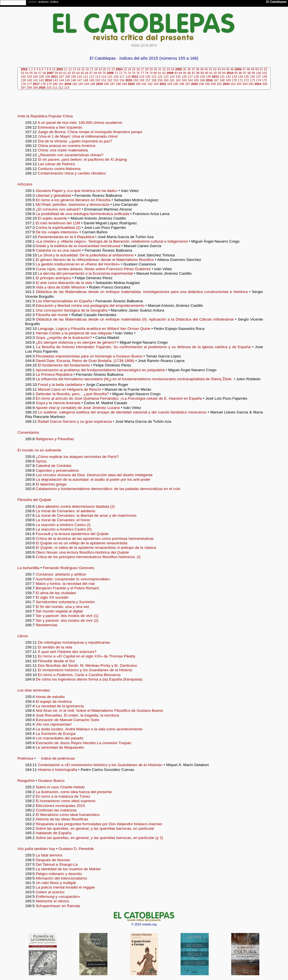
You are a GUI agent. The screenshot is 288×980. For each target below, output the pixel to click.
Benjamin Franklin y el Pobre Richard (67, 588)
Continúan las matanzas (56, 810)
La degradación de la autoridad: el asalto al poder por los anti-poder (93, 479)
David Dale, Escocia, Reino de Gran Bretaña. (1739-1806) (85, 361)
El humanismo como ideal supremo (66, 801)
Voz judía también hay (36, 849)
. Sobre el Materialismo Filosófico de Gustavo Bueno (99, 711)
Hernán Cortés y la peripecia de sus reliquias (74, 333)
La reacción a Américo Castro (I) (63, 525)
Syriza (41, 461)
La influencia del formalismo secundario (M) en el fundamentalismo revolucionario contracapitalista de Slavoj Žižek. (134, 379)
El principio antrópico (53, 278)
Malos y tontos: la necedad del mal (65, 584)
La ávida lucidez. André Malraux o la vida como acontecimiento (89, 729)
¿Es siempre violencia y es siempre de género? (76, 342)
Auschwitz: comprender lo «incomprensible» (73, 579)
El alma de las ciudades (56, 593)
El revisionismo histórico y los (85, 670)
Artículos (25, 184)
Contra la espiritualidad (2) (58, 228)
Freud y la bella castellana (60, 385)
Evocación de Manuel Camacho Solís (67, 720)
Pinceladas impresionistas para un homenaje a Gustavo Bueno (89, 356)
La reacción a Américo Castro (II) (64, 529)
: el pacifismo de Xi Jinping (83, 159)
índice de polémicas (58, 758)
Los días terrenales (34, 690)
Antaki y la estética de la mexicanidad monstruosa (78, 246)
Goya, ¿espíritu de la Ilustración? (64, 338)
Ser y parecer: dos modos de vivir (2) (67, 620)
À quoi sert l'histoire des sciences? (67, 652)
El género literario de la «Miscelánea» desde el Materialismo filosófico (95, 260)
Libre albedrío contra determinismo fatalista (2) (75, 506)
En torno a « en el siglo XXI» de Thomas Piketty (87, 656)
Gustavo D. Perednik (76, 849)
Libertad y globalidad (53, 195)
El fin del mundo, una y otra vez (62, 607)
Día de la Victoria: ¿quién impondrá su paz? (75, 141)
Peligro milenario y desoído (59, 874)
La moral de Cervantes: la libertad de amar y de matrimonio (86, 515)
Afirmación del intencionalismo (61, 878)
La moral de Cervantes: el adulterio (66, 511)
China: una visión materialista (63, 150)
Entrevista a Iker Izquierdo (60, 127)
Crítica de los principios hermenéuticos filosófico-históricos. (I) (88, 557)
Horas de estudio (50, 697)
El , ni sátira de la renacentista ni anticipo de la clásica (96, 548)
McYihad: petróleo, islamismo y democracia (73, 204)
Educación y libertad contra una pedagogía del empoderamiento (90, 306)
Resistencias (47, 625)
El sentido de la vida (55, 647)
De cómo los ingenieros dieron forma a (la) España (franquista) (89, 679)
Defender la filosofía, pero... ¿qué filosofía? (72, 394)
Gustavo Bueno (51, 781)
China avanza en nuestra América (67, 146)
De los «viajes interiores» (57, 232)
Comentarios (28, 432)
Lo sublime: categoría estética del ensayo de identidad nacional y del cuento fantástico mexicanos (122, 412)
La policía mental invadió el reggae (65, 887)
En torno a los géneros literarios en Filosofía (73, 200)
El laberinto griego (51, 484)
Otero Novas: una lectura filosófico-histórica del (82, 552)
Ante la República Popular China (45, 116)
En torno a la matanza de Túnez (63, 796)
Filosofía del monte (52, 315)
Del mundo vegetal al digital (59, 611)
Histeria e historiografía (58, 770)
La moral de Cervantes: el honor (63, 520)
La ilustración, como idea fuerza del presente (74, 792)
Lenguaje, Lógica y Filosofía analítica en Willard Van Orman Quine (94, 329)
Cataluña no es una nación (58, 250)
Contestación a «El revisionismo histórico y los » (100, 765)
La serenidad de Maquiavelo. (60, 747)
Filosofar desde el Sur (57, 661)
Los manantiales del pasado (59, 738)
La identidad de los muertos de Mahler (68, 869)
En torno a (79, 675)
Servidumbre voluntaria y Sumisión (65, 602)
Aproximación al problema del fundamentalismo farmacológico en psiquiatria (100, 370)
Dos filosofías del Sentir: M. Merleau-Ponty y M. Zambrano (88, 665)
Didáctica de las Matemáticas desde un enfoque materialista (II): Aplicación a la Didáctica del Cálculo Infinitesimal (135, 319)
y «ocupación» (58, 897)
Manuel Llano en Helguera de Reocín (70, 389)
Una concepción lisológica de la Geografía (72, 310)
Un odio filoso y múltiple (56, 883)
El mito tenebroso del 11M (58, 223)
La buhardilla (28, 568)
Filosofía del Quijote (34, 500)
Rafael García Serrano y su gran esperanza (75, 421)
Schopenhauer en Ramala (58, 906)
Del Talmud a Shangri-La (57, 864)
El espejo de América (54, 702)
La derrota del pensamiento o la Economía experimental (85, 273)
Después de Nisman (53, 860)
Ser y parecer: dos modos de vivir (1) (67, 616)
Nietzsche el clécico (52, 901)
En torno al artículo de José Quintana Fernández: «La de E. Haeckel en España (119, 398)
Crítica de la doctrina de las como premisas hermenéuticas (95, 539)
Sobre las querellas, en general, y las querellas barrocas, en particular (95, 828)
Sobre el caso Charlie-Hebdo (60, 787)
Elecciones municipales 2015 (60, 806)
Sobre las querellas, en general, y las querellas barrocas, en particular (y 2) (99, 838)
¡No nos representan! (54, 724)
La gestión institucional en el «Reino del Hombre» (78, 264)
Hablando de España (54, 833)
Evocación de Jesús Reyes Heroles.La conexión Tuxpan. (84, 743)
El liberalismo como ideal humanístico (68, 815)
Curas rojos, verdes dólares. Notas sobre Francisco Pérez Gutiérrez (93, 269)
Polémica (25, 758)
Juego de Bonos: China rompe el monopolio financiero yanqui (90, 132)
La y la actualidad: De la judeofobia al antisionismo (86, 255)
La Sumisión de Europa (56, 734)
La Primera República (54, 374)
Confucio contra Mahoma (59, 169)
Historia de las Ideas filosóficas (62, 819)
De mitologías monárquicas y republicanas (74, 642)
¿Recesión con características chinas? (71, 155)
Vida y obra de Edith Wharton (61, 287)
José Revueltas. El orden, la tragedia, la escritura (77, 715)
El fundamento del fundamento (64, 365)
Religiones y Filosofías (55, 439)
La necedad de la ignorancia (60, 706)
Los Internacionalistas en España (64, 301)
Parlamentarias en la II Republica (66, 237)
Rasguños (26, 781)
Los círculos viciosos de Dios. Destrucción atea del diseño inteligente (94, 475)
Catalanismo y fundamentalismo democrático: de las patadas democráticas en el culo (108, 489)
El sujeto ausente (53, 218)
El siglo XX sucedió (52, 597)
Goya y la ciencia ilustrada (58, 403)
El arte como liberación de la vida (64, 283)
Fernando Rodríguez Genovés (68, 568)
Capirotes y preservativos (57, 470)
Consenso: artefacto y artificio (61, 574)
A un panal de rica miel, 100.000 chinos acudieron (80, 123)
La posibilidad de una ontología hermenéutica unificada (83, 214)
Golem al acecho (50, 892)
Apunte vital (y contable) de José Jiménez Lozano (78, 408)
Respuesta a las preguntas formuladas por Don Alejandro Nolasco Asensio (99, 824)
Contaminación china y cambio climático (72, 173)
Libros (23, 636)
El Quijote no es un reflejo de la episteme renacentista (82, 543)
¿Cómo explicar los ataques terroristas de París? (77, 457)
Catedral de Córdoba (53, 466)
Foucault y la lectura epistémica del (72, 534)
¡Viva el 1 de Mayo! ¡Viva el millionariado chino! (78, 136)
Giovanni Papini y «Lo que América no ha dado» (77, 191)
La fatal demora (49, 855)
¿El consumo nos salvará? (58, 209)
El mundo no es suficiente (39, 450)
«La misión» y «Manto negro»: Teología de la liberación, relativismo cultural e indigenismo (112, 241)
